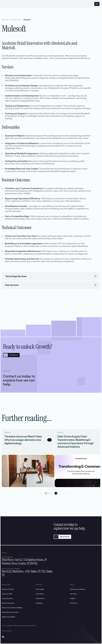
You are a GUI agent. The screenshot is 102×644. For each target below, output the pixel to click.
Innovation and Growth (10, 612)
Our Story (73, 594)
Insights (73, 598)
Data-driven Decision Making (12, 608)
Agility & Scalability (9, 617)
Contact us (74, 603)
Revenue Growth (8, 589)
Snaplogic (39, 603)
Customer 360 (7, 594)
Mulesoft (27, 20)
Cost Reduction (7, 598)
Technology (16, 20)
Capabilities (6, 585)
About (72, 585)
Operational (40, 598)
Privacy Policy (7, 631)
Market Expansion (8, 603)
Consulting (40, 594)
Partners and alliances (78, 589)
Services (5, 20)
